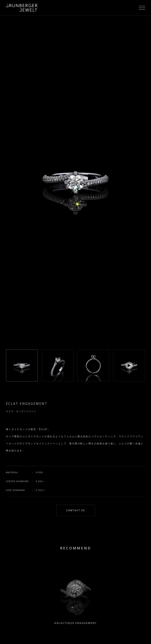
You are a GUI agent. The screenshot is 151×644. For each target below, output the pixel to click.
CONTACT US (76, 511)
